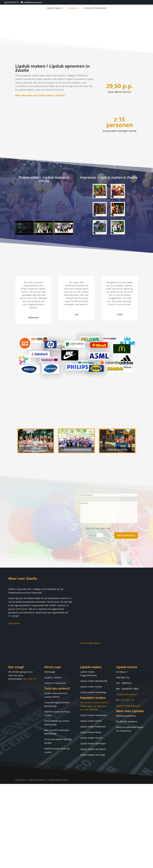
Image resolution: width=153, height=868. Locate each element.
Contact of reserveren (55, 683)
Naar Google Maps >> (91, 643)
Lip (82, 672)
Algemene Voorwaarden (128, 706)
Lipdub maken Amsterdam (94, 715)
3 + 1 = (113, 536)
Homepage (50, 672)
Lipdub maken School (91, 687)
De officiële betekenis (127, 721)
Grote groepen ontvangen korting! (120, 131)
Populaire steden (93, 698)
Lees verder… (15, 623)
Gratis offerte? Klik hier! (120, 92)
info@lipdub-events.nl (127, 694)
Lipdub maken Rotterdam (93, 727)
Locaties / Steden (53, 677)
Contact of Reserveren (95, 8)
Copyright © (22, 780)
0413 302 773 (30, 679)
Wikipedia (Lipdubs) (126, 716)
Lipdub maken (54, 8)
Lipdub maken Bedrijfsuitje (94, 681)
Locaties (73, 8)
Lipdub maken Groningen (93, 743)
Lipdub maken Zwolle (91, 721)
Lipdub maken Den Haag (93, 755)
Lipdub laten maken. (58, 780)
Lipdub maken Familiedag (93, 692)
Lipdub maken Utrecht (91, 738)
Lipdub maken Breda (91, 732)
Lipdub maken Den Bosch (93, 749)
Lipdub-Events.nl (37, 780)
